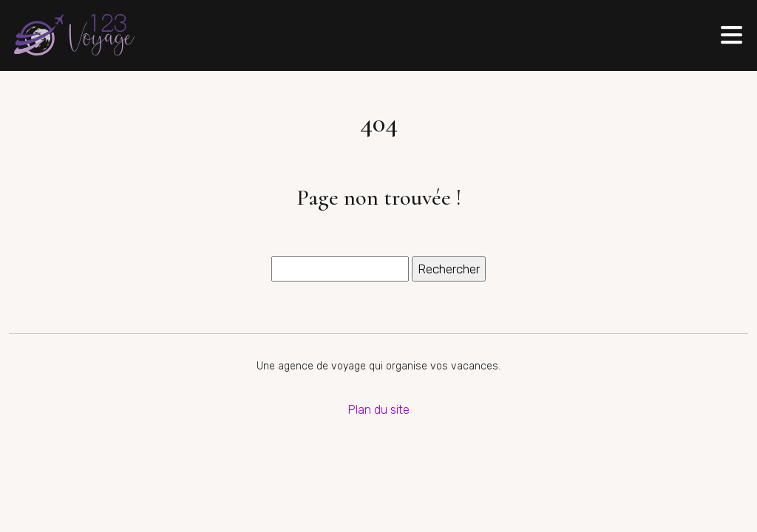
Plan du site (378, 409)
